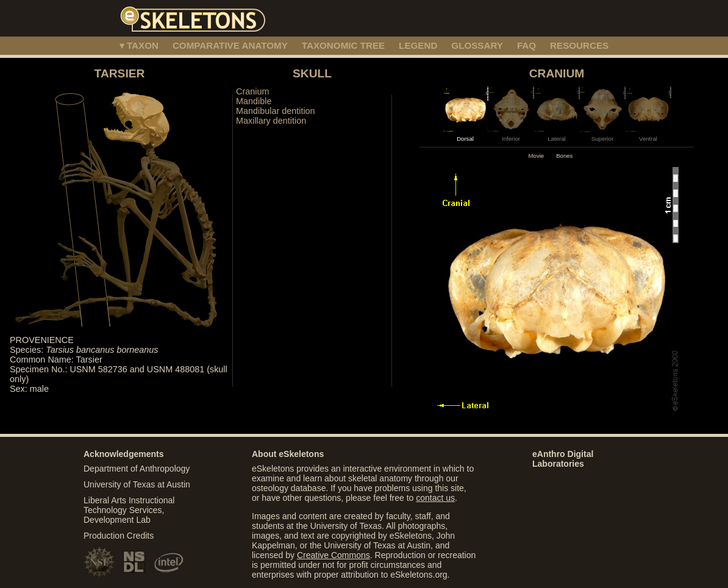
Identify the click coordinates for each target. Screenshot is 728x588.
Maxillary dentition (271, 121)
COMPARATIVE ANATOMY (230, 45)
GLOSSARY (477, 45)
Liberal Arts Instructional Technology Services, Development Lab (129, 510)
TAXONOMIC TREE (343, 45)
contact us (435, 498)
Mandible (254, 101)
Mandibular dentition (276, 111)
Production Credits (119, 536)
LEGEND (418, 45)
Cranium (252, 91)
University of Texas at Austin (137, 484)
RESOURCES (579, 45)
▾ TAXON (139, 45)
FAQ (526, 45)
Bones (564, 156)
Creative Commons (334, 555)
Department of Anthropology (137, 469)
